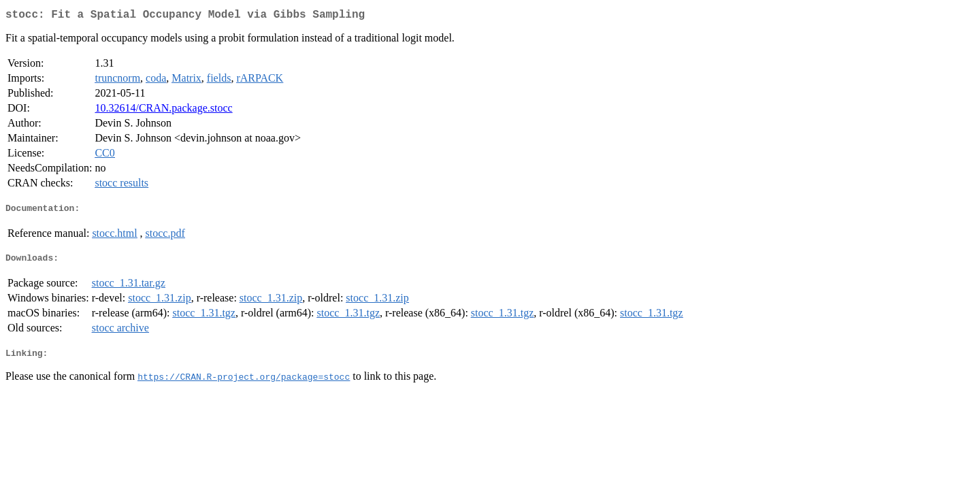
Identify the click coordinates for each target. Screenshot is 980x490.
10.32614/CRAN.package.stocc (163, 111)
